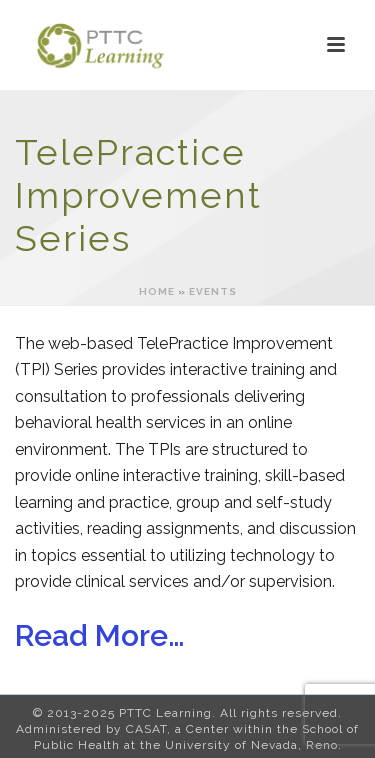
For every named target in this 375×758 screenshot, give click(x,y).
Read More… (100, 635)
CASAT (146, 729)
